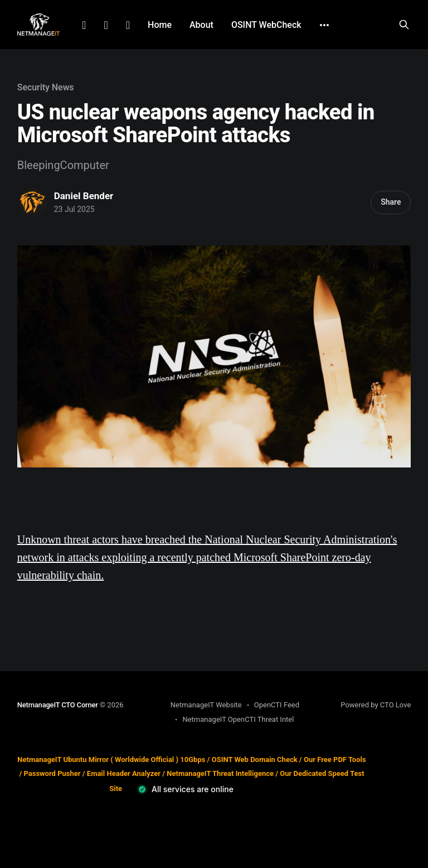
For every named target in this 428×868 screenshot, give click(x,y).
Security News (46, 87)
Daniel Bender (84, 196)
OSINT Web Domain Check (255, 759)
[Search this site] (404, 25)
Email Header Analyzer (124, 773)
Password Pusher (52, 773)
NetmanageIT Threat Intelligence (220, 773)
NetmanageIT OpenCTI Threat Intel (238, 719)
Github (128, 25)
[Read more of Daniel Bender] (33, 202)
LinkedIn (84, 25)
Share (391, 202)
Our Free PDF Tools (335, 759)
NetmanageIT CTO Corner (58, 705)
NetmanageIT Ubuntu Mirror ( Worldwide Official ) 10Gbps (111, 759)
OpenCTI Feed (277, 705)
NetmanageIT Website (206, 705)
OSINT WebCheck (266, 25)
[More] (324, 25)
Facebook (106, 25)
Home (160, 25)
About (201, 25)
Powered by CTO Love (376, 705)
